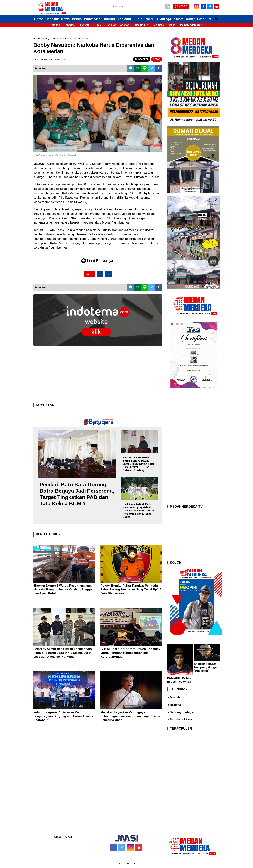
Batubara (158, 25)
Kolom (179, 19)
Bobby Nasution (51, 38)
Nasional (124, 19)
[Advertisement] (98, 375)
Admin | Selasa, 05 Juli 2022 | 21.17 (49, 59)
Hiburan (109, 19)
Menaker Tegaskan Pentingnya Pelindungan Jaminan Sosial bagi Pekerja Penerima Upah (131, 716)
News (65, 19)
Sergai (172, 25)
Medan (56, 25)
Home (39, 19)
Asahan (125, 25)
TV (209, 19)
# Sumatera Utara (180, 719)
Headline (52, 19)
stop (157, 59)
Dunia (138, 19)
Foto (201, 19)
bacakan (142, 59)
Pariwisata (92, 19)
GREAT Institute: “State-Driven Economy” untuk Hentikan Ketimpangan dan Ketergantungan (131, 653)
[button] (216, 17)
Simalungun (141, 25)
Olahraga (164, 19)
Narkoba (77, 38)
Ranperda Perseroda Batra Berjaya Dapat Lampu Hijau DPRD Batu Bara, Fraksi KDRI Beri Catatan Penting (138, 464)
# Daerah (174, 697)
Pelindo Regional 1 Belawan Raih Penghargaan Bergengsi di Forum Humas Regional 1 (63, 716)
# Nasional (174, 705)
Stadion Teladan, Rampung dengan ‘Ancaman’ (206, 667)
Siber (69, 837)
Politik (150, 19)
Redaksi (57, 837)
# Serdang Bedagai (181, 712)
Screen (181, 6)
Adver (190, 19)
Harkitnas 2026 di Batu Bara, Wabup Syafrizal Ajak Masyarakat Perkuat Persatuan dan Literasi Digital (139, 511)
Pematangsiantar (191, 25)
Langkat (111, 25)
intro (89, 274)
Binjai (98, 25)
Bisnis (77, 19)
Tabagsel (70, 25)
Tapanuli (85, 25)
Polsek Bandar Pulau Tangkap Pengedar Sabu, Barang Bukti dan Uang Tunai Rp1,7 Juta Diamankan (131, 589)
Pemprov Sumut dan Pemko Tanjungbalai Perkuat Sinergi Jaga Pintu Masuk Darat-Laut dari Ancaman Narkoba (63, 653)
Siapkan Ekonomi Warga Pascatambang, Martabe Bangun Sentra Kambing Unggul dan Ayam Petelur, (63, 589)
